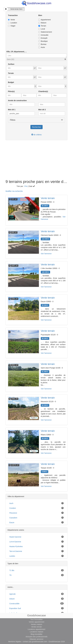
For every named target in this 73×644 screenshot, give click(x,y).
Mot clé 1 (12, 110)
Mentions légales (15, 642)
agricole (12, 594)
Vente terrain (48, 198)
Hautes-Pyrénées (16, 546)
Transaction (13, 15)
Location (12, 23)
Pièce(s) (11, 91)
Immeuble (43, 35)
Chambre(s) (43, 91)
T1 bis (12, 570)
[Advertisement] (36, 161)
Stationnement (45, 32)
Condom (13, 508)
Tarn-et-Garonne (16, 551)
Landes (12, 556)
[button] (65, 59)
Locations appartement (36, 629)
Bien (40, 15)
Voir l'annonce (46, 254)
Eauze (12, 522)
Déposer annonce (36, 639)
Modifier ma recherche (14, 191)
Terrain (42, 26)
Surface (11, 64)
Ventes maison (37, 624)
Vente (11, 20)
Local (42, 29)
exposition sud (15, 608)
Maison (42, 23)
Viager (12, 26)
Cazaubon (13, 518)
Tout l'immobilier (37, 619)
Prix (26, 186)
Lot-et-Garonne (15, 542)
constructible (14, 604)
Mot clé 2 (42, 110)
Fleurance (13, 513)
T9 (10, 575)
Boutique (43, 41)
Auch (11, 503)
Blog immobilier (37, 634)
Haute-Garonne (15, 537)
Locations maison (36, 632)
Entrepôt (43, 38)
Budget (11, 82)
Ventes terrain (36, 627)
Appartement (45, 20)
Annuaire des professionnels (36, 637)
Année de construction (17, 100)
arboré (12, 599)
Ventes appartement (36, 622)
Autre (42, 47)
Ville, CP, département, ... (16, 52)
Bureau (42, 44)
